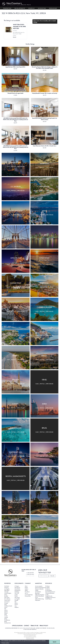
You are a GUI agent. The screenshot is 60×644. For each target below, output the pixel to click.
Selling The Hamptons (40, 595)
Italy (5, 609)
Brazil (6, 621)
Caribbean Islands (8, 606)
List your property (39, 586)
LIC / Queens (7, 599)
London (16, 595)
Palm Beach (7, 590)
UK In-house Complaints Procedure (30, 636)
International (17, 588)
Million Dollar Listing (39, 599)
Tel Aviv (16, 605)
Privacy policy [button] (5, 643)
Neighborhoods (49, 596)
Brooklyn (6, 596)
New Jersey (7, 597)
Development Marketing (17, 591)
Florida (16, 596)
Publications (38, 600)
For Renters (48, 589)
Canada (6, 617)
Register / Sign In (26, 5)
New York (17, 593)
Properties (7, 8)
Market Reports (49, 599)
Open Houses (21, 167)
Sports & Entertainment (50, 592)
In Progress (17, 586)
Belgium (6, 613)
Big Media (37, 593)
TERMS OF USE (34, 626)
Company (32, 8)
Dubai (6, 619)
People (26, 588)
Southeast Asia (7, 623)
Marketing (42, 8)
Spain (6, 605)
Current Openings (29, 595)
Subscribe (52, 576)
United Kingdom (8, 593)
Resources (53, 8)
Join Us (26, 593)
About (26, 586)
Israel (6, 614)
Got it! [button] (55, 642)
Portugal (6, 603)
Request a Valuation (39, 589)
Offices (26, 590)
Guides (47, 595)
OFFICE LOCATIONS (17, 626)
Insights (37, 590)
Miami (6, 595)
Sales (8, 167)
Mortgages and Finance (50, 597)
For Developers (49, 590)
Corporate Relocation (50, 593)
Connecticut (7, 602)
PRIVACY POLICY (44, 626)
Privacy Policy (28, 596)
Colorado (6, 592)
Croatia (6, 616)
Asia (16, 606)
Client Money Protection (30, 638)
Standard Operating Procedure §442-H (30, 635)
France (6, 607)
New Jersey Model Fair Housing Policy (30, 637)
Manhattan (7, 586)
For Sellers (48, 588)
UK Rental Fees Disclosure (30, 639)
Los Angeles (7, 589)
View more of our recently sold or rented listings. (45, 21)
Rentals (14, 167)
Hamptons (7, 588)
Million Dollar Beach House (39, 597)
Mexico (6, 610)
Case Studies (17, 589)
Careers (27, 589)
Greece (6, 612)
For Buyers (48, 586)
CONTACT (26, 626)
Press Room (27, 592)
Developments (20, 8)
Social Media (38, 592)
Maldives (17, 607)
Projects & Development (40, 588)
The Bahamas (7, 620)
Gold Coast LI (7, 600)
